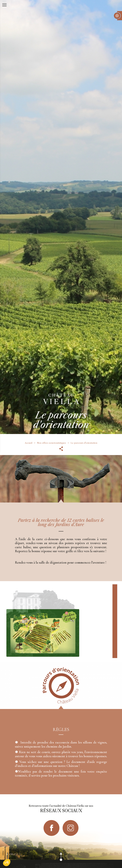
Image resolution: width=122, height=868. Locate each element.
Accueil (29, 443)
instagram (71, 828)
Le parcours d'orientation (84, 443)
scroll (61, 860)
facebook (51, 828)
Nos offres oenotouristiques (51, 443)
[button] (7, 863)
